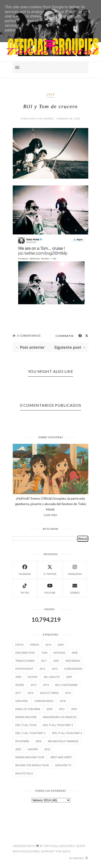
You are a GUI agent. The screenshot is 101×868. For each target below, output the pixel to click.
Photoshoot (24, 669)
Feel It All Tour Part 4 (67, 733)
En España (22, 741)
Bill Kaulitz (52, 677)
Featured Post (25, 653)
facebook (25, 569)
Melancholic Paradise (63, 741)
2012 (42, 669)
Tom (44, 653)
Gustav (33, 677)
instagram (75, 569)
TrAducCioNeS (25, 661)
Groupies (22, 701)
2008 (74, 653)
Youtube (50, 588)
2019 (68, 693)
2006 (18, 677)
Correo (75, 588)
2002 (18, 749)
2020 (49, 709)
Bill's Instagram (66, 685)
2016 (31, 693)
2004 (38, 741)
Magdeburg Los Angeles (60, 717)
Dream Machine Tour (30, 757)
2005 (69, 677)
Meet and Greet (61, 757)
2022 (47, 749)
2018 (63, 701)
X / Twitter (50, 569)
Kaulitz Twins (49, 693)
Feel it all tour (26, 725)
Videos (34, 645)
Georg (20, 685)
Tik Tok (25, 588)
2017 (18, 693)
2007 (56, 661)
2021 (62, 709)
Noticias (59, 653)
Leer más (50, 515)
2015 (55, 669)
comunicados (44, 701)
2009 (61, 645)
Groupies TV (63, 765)
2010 (48, 645)
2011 (44, 661)
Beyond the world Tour (32, 765)
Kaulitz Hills (24, 773)
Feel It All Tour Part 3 (58, 725)
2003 (74, 709)
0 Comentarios (29, 336)
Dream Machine (26, 717)
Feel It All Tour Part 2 (30, 733)
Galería (33, 749)
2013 (33, 685)
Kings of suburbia (28, 709)
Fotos (19, 645)
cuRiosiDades (73, 669)
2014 (50, 94)
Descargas (73, 661)
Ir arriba (79, 858)
